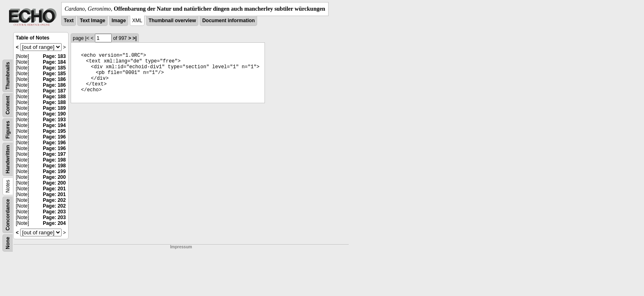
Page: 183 (54, 56)
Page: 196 (54, 137)
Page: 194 (54, 125)
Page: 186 (54, 79)
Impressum (181, 247)
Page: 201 (54, 189)
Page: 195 (54, 131)
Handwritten (8, 159)
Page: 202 (54, 200)
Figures (8, 130)
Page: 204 (54, 223)
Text (69, 21)
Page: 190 (54, 114)
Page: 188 (54, 97)
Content (8, 105)
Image (119, 21)
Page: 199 (54, 171)
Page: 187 (54, 91)
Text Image (92, 21)
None (8, 243)
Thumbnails (8, 76)
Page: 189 (54, 108)
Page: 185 (54, 68)
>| (134, 38)
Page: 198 (54, 160)
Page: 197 (54, 154)
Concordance (8, 215)
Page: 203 (54, 212)
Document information (228, 21)
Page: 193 (54, 120)
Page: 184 (54, 62)
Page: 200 (54, 177)
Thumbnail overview (172, 21)
